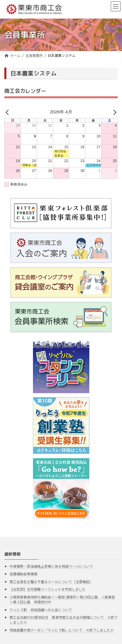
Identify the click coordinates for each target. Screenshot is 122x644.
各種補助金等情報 (23, 574)
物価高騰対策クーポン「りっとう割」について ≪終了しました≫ (62, 630)
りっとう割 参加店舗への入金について (41, 610)
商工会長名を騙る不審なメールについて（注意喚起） (51, 582)
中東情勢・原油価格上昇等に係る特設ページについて (51, 566)
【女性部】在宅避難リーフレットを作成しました (48, 589)
